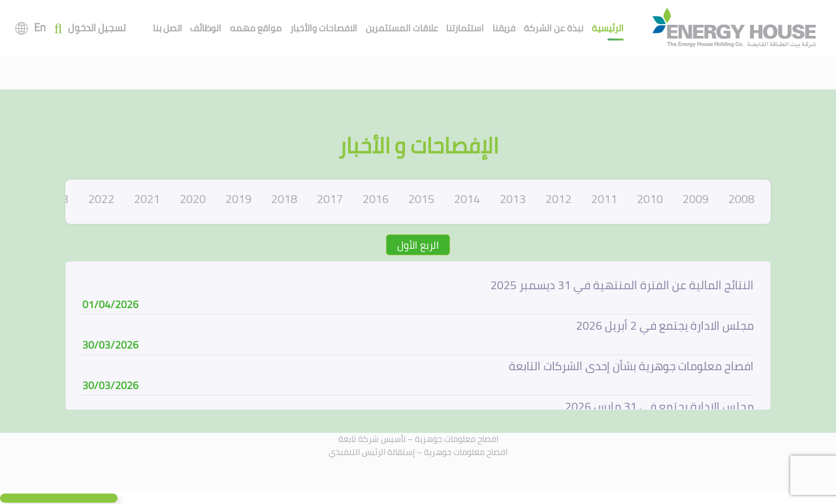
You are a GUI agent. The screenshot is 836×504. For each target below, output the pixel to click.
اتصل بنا (168, 28)
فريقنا (504, 28)
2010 (650, 199)
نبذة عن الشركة (554, 28)
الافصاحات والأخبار (324, 28)
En (40, 27)
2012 (558, 199)
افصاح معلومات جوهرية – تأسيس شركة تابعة (418, 439)
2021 (147, 199)
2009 (696, 199)
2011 (604, 199)
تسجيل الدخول (97, 28)
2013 (513, 199)
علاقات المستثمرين (402, 28)
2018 (284, 199)
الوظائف (206, 28)
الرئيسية (608, 28)
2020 (193, 199)
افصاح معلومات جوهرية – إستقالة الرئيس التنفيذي (418, 452)
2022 (101, 199)
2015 (421, 199)
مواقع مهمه (256, 28)
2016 (376, 199)
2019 (238, 199)
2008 (741, 199)
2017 (330, 199)
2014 (467, 199)
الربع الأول (418, 245)
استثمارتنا (465, 28)
